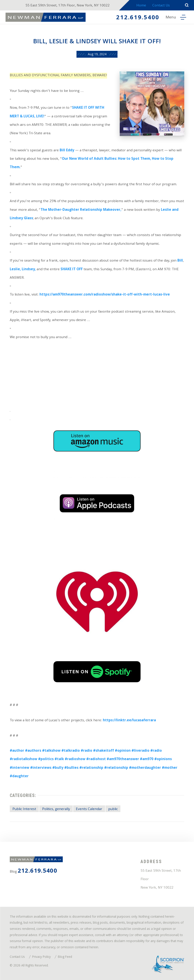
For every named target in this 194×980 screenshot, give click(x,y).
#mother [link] (170, 768)
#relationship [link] (91, 768)
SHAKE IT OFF (72, 270)
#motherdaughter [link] (145, 768)
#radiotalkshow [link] (24, 759)
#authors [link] (33, 751)
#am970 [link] (147, 759)
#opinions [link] (163, 759)
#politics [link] (46, 759)
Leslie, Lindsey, (23, 270)
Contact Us (161, 6)
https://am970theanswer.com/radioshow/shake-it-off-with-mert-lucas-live (105, 295)
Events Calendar (89, 809)
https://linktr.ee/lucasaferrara (129, 721)
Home (141, 6)
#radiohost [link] (96, 759)
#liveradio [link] (140, 751)
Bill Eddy (67, 151)
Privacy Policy (41, 957)
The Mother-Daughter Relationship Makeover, (81, 210)
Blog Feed (65, 957)
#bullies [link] (71, 768)
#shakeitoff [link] (104, 751)
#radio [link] (86, 751)
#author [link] (17, 751)
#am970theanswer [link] (123, 759)
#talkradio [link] (71, 751)
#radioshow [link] (75, 759)
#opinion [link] (123, 751)
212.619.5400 (138, 18)
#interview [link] (20, 768)
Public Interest (24, 809)
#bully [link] (58, 768)
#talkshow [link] (51, 751)
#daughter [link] (19, 777)
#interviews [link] (41, 768)
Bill (180, 261)
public (113, 809)
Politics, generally (56, 809)
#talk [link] (59, 759)
